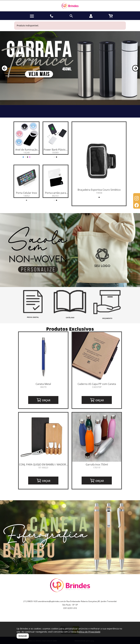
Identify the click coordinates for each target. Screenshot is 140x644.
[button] (5, 68)
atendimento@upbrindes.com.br (52, 601)
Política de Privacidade (89, 632)
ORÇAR (43, 400)
